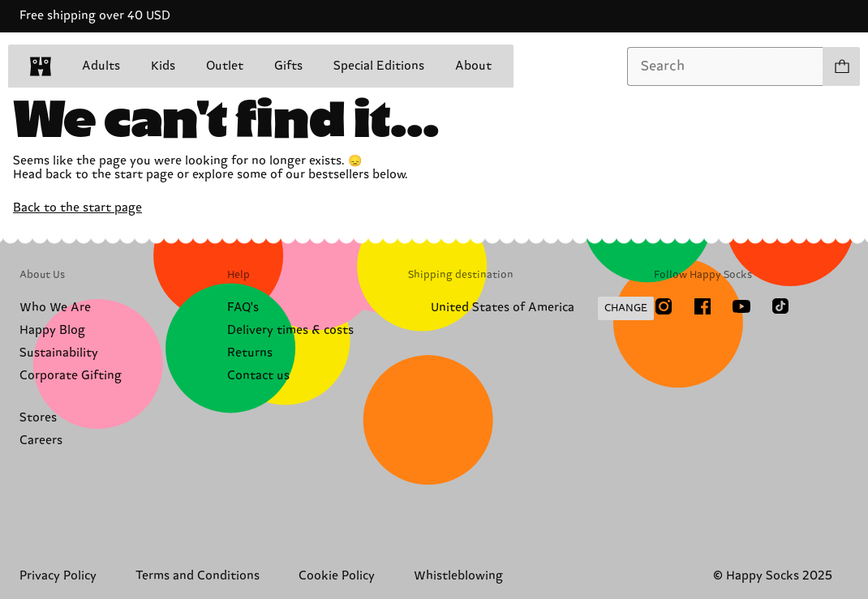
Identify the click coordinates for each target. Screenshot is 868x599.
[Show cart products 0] (841, 66)
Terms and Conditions (198, 576)
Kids (163, 66)
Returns (250, 353)
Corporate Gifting (71, 376)
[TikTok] (780, 306)
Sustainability (59, 353)
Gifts (288, 66)
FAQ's (243, 308)
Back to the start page (77, 208)
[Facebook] (703, 306)
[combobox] (725, 66)
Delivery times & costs (290, 330)
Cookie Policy (337, 576)
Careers (41, 441)
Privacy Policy (58, 576)
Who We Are (55, 308)
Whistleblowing (458, 576)
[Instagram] (664, 306)
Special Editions (379, 66)
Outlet (225, 66)
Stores (38, 418)
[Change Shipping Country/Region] (531, 309)
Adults (101, 66)
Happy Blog (52, 330)
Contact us (258, 376)
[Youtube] (741, 306)
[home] (41, 66)
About (473, 66)
